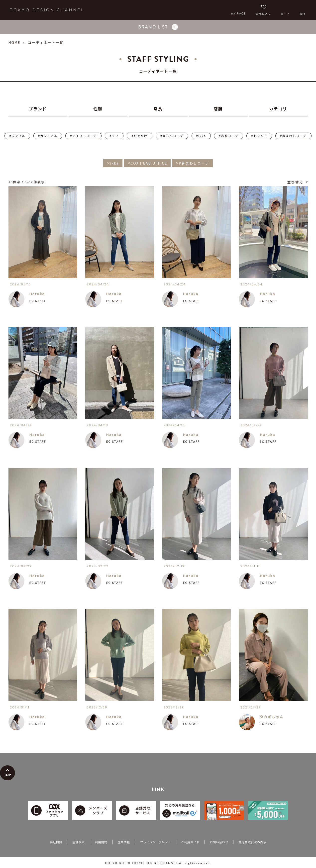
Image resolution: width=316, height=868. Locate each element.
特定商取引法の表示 (252, 842)
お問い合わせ (219, 842)
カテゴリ (278, 109)
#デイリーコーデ (83, 136)
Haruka (37, 294)
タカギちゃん (272, 717)
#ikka (201, 136)
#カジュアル (48, 136)
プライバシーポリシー (155, 842)
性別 (98, 109)
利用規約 (101, 842)
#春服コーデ (229, 136)
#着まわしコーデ (293, 136)
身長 (158, 109)
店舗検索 (78, 842)
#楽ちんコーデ (172, 136)
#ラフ (114, 136)
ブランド (38, 109)
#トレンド (259, 136)
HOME (14, 42)
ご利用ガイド (190, 842)
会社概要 (56, 842)
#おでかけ (140, 136)
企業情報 (124, 842)
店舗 (218, 109)
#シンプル (17, 136)
